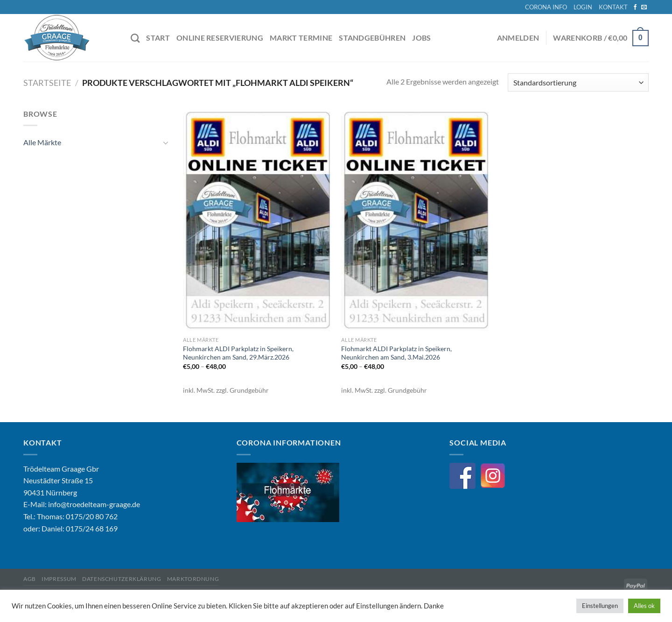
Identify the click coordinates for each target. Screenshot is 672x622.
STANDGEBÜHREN (372, 38)
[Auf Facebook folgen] (635, 7)
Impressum (59, 579)
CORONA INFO (546, 7)
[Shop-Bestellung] (578, 82)
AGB (30, 579)
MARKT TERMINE (301, 38)
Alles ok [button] (644, 606)
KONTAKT (613, 7)
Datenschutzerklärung (122, 579)
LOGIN (583, 7)
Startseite (47, 83)
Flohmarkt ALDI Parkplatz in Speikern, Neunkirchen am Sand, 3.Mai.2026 (396, 353)
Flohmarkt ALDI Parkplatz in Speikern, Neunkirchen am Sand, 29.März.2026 (238, 353)
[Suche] (135, 38)
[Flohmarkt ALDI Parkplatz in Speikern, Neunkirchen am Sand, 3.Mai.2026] (416, 220)
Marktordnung (193, 579)
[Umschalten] (166, 142)
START (158, 38)
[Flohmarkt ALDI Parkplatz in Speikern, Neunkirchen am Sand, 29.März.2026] (258, 220)
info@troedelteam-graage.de (94, 504)
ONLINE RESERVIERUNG (220, 38)
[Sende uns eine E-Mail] (644, 7)
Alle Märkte (42, 143)
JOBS (421, 38)
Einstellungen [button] (600, 606)
